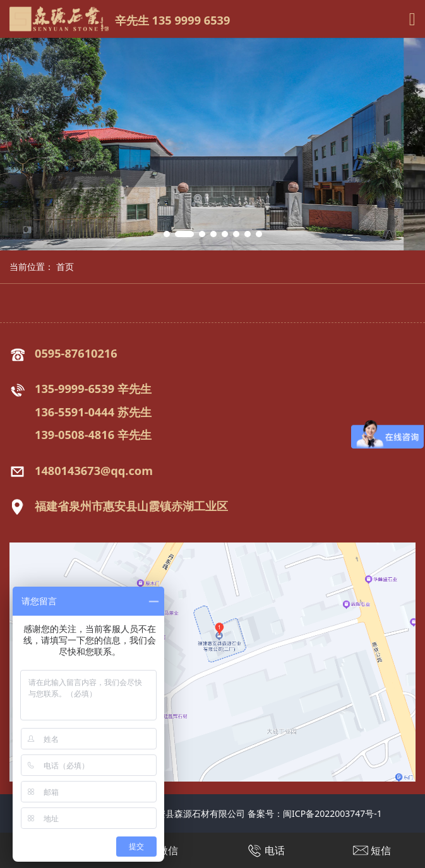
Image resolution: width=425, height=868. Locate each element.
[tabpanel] (212, 144)
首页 (65, 267)
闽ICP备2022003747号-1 (332, 813)
